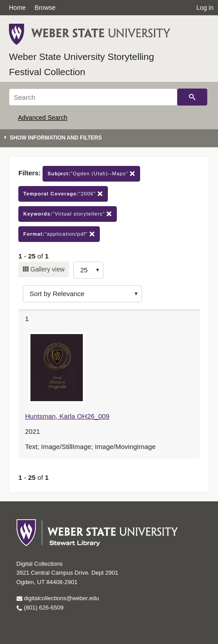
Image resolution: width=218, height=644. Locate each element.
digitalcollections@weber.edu (58, 598)
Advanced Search (43, 118)
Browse (45, 8)
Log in (205, 8)
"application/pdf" (59, 234)
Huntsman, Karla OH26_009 (67, 416)
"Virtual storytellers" (68, 214)
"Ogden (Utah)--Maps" (91, 174)
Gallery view (47, 269)
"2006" (63, 194)
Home (17, 8)
